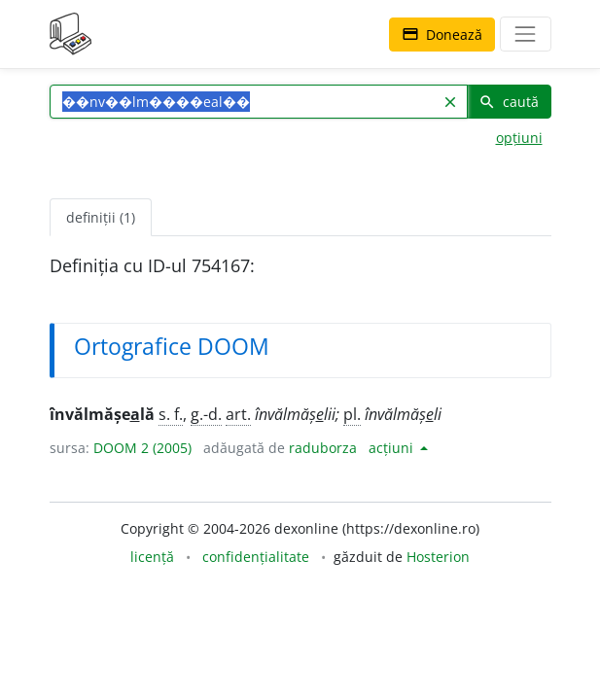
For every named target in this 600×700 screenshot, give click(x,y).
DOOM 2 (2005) (142, 448)
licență (152, 557)
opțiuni (519, 138)
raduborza (323, 448)
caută (509, 102)
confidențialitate (256, 557)
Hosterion (438, 557)
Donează (442, 35)
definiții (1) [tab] (101, 217)
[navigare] (525, 34)
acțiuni (393, 448)
